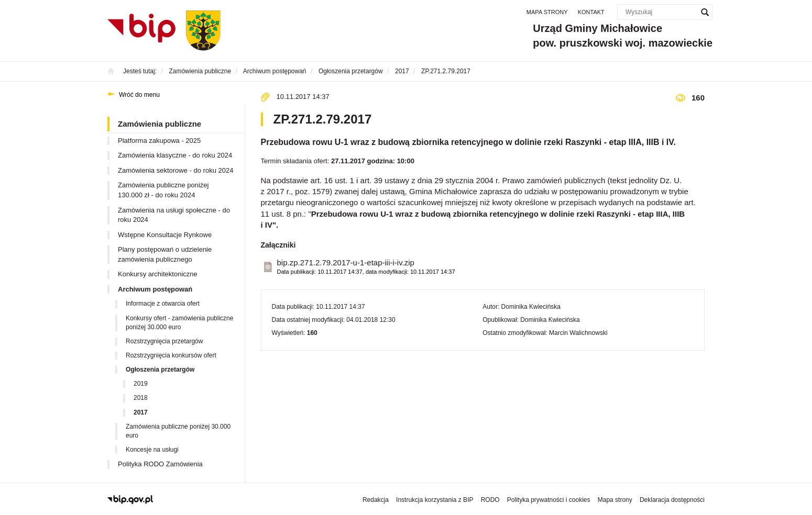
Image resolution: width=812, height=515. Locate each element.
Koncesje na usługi (152, 450)
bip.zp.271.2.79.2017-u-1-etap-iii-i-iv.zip (366, 267)
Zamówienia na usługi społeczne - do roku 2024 (174, 215)
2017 (141, 412)
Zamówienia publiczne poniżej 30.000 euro (178, 431)
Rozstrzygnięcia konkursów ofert (171, 355)
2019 (141, 384)
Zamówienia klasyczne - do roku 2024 (175, 155)
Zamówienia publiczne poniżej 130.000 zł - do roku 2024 (163, 190)
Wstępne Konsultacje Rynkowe (165, 235)
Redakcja (376, 500)
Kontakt (591, 12)
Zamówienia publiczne (160, 124)
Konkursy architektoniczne (158, 274)
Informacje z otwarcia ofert (163, 304)
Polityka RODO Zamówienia (160, 464)
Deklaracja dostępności (672, 500)
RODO (490, 500)
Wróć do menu (139, 95)
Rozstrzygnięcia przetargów (164, 341)
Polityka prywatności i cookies (549, 500)
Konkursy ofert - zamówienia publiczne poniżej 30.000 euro (179, 323)
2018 (141, 398)
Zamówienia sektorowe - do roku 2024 (175, 170)
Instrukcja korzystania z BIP (435, 500)
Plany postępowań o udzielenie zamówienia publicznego (165, 254)
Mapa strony (547, 12)
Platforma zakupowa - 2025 (159, 141)
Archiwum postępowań (155, 289)
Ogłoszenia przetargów (160, 370)
